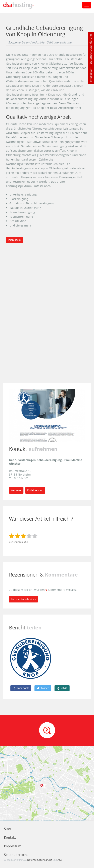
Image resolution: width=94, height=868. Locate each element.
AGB (60, 860)
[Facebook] (21, 688)
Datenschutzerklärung (90, 49)
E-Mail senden (35, 490)
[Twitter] (43, 688)
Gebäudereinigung (59, 42)
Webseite (16, 490)
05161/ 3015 (22, 478)
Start (8, 829)
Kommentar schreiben (23, 599)
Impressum (90, 74)
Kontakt (10, 837)
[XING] (62, 688)
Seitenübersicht (16, 855)
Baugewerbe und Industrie (26, 42)
